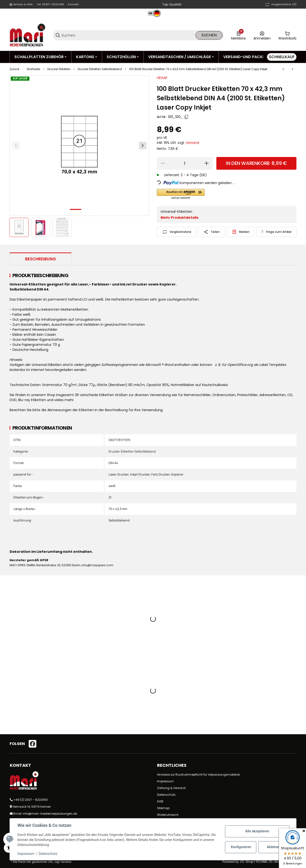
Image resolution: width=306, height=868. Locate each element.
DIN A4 (113, 463)
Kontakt (73, 4)
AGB (160, 801)
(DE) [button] (203, 175)
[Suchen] (128, 35)
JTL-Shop (247, 862)
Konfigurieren (241, 847)
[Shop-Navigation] (21, 5)
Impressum (165, 781)
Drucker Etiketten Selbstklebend (100, 69)
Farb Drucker (161, 474)
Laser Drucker (119, 474)
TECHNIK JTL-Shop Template (276, 862)
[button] (152, 13)
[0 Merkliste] (238, 35)
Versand (192, 143)
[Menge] (185, 163)
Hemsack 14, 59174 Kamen (32, 807)
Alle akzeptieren (257, 831)
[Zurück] (16, 146)
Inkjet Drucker (140, 474)
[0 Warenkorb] (287, 35)
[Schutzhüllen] (123, 57)
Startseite (33, 69)
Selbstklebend (119, 520)
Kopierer (177, 474)
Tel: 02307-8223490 (50, 4)
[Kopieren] (186, 117)
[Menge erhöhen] (207, 163)
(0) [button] (280, 5)
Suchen (209, 35)
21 (110, 497)
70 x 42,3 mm (118, 509)
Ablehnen (274, 847)
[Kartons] (87, 57)
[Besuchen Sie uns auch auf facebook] (33, 744)
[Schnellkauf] (282, 57)
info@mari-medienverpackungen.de (50, 814)
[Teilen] (211, 232)
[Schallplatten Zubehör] (40, 57)
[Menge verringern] (163, 163)
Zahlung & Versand (171, 788)
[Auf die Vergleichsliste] (176, 232)
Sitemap (163, 808)
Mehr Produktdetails (180, 218)
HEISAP (162, 78)
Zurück (14, 69)
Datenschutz (166, 795)
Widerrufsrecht (168, 815)
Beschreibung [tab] (41, 259)
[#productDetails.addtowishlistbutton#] (241, 232)
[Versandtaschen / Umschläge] (181, 57)
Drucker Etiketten (59, 69)
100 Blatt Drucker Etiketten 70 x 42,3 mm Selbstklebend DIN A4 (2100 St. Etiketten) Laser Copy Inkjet (198, 69)
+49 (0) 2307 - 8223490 (31, 800)
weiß (112, 486)
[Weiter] (143, 146)
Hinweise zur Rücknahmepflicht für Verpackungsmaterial (198, 775)
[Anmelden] (262, 35)
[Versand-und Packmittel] (251, 57)
